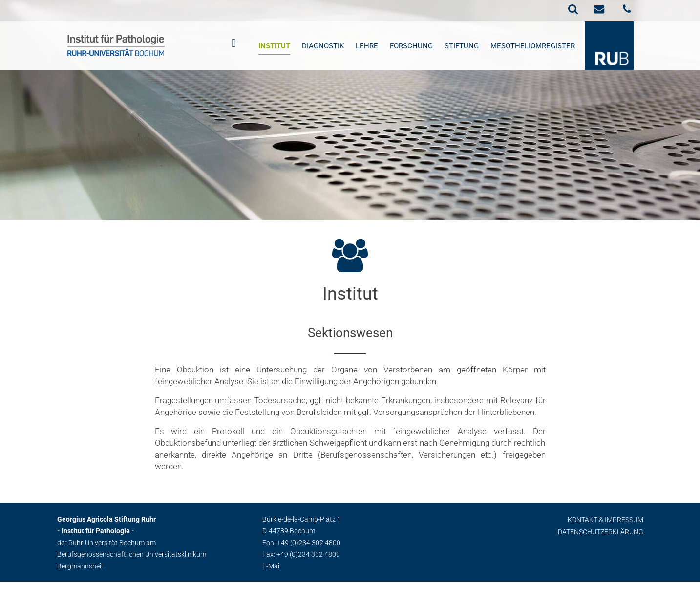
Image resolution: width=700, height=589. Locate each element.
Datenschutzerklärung (601, 532)
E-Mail (272, 566)
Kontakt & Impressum (605, 520)
